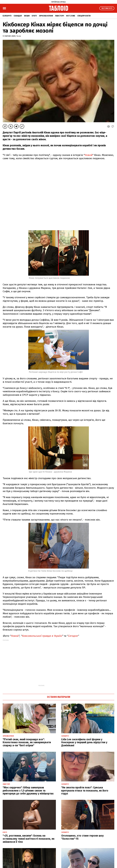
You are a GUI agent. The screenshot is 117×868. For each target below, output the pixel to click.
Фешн (27, 16)
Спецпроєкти (84, 16)
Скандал (18, 16)
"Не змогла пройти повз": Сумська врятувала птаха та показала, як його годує (85, 791)
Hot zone (71, 16)
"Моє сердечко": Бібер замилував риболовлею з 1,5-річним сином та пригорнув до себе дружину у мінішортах (28, 791)
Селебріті (7, 16)
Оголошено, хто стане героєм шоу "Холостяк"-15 (82, 837)
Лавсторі (60, 16)
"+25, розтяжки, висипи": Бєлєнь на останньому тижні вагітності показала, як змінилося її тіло (29, 839)
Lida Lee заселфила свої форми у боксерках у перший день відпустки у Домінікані (84, 742)
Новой (89, 155)
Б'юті (34, 16)
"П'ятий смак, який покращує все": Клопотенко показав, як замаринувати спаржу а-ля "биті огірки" (27, 742)
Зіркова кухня (46, 16)
